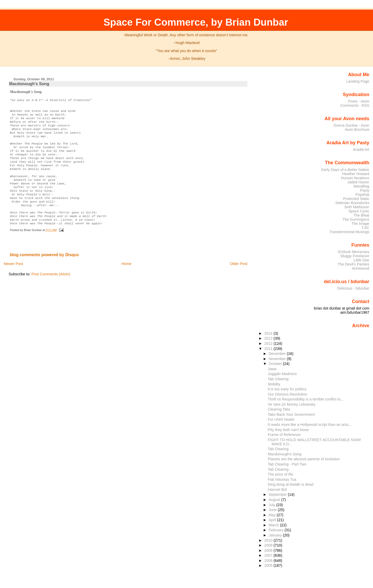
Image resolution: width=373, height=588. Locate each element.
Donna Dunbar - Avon (352, 125)
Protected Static (356, 199)
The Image (360, 224)
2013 (269, 338)
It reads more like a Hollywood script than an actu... (310, 425)
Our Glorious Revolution (288, 394)
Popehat (362, 195)
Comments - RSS (355, 105)
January (276, 535)
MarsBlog (361, 186)
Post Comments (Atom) (51, 292)
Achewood (361, 268)
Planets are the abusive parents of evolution (304, 459)
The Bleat (361, 215)
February (277, 530)
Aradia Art (361, 149)
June (273, 510)
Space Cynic (359, 211)
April (273, 520)
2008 (269, 550)
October (276, 364)
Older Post (239, 282)
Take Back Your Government (291, 414)
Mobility (274, 384)
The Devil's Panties (353, 264)
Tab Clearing (278, 379)
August (275, 500)
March (274, 525)
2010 (269, 540)
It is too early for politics (287, 389)
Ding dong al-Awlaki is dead (291, 484)
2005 (269, 565)
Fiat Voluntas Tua (282, 479)
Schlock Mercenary (354, 252)
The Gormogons (356, 219)
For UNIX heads (281, 419)
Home (126, 282)
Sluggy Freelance (355, 256)
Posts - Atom (359, 101)
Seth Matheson (357, 207)
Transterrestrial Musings (349, 232)
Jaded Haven (358, 182)
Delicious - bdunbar (353, 288)
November (278, 359)
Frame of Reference (284, 435)
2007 (269, 555)
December (278, 354)
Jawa (272, 369)
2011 (269, 349)
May (273, 515)
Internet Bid (277, 490)
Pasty (365, 190)
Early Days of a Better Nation (345, 170)
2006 (269, 561)
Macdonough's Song (29, 84)
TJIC (365, 228)
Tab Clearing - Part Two (287, 464)
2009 (269, 545)
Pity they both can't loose (288, 430)
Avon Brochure (357, 130)
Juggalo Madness (282, 374)
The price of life (281, 474)
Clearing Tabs (279, 409)
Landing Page (358, 81)
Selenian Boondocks (352, 203)
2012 (269, 343)
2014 (269, 333)
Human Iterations (355, 178)
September (278, 494)
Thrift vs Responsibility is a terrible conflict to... (306, 399)
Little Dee (361, 260)
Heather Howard (356, 174)
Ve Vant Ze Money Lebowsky (292, 404)
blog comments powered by (44, 273)
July (272, 505)
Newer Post (13, 282)
